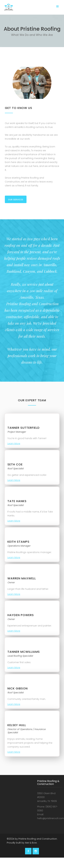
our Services (16, 200)
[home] (8, 9)
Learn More (14, 443)
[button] (58, 6)
